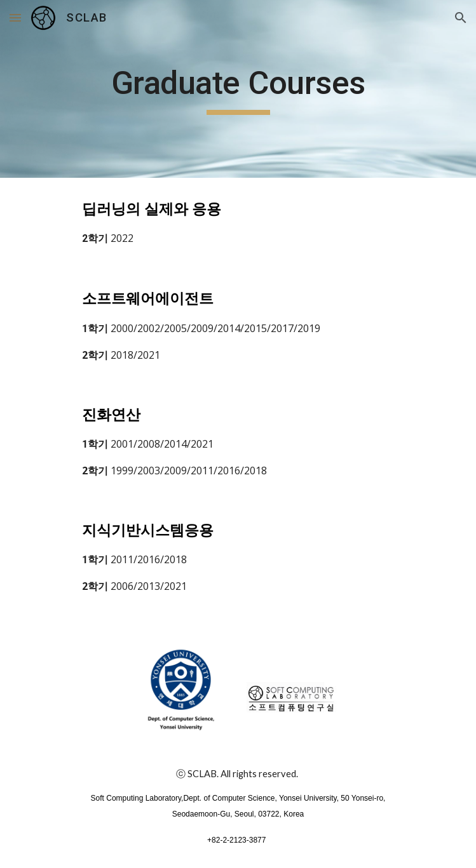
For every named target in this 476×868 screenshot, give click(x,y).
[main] (238, 89)
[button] (15, 17)
